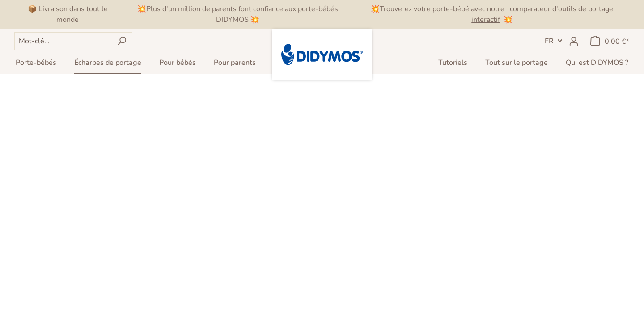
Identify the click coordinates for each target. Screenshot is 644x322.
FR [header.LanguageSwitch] (549, 41)
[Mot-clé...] (63, 41)
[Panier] (610, 41)
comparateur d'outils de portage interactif (542, 14)
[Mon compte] (574, 41)
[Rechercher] (122, 41)
